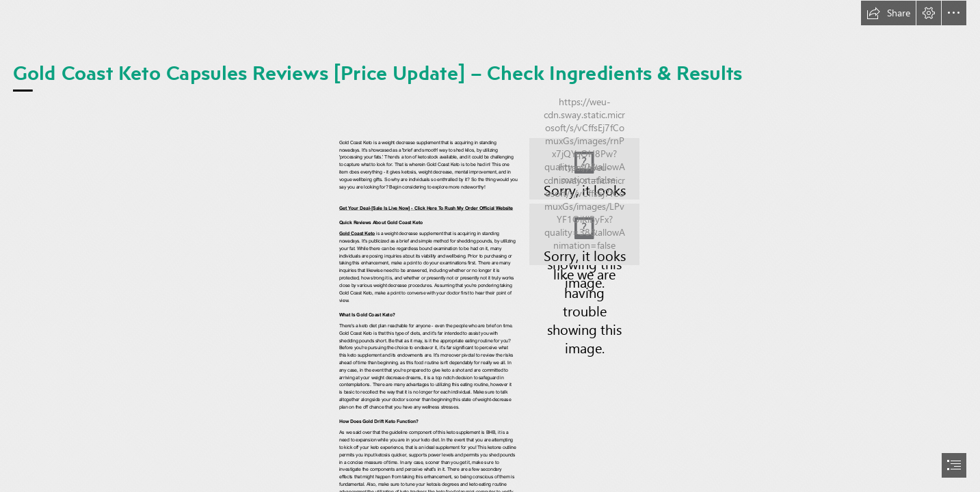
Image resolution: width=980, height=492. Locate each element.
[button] (888, 13)
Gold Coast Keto (357, 234)
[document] (490, 246)
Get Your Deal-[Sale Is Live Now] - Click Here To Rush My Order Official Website (426, 208)
